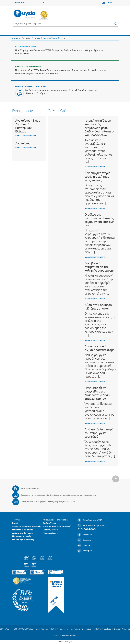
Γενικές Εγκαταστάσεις (23, 540)
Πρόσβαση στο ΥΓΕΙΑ (90, 520)
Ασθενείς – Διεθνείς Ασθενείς (27, 527)
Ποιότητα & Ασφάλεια (23, 530)
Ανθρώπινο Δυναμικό (23, 533)
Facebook (85, 535)
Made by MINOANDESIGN (65, 635)
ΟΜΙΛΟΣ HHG (29, 3)
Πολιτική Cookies (103, 629)
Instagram (85, 551)
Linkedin (84, 540)
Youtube (84, 546)
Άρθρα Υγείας (50, 523)
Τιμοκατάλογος (50, 533)
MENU (113, 3)
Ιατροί (15, 523)
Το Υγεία (16, 520)
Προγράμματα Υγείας (22, 536)
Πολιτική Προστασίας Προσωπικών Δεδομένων (72, 629)
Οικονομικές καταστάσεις (55, 520)
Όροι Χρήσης (42, 629)
